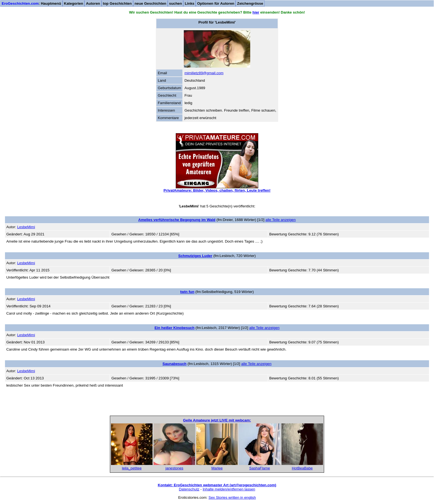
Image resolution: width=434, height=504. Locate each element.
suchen (176, 3)
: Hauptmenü (31, 3)
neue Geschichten (150, 3)
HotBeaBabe (302, 468)
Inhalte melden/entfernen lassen (229, 489)
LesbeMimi (26, 227)
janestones (174, 468)
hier (256, 12)
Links (189, 3)
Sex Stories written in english (232, 497)
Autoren (93, 3)
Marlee (217, 468)
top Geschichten (117, 3)
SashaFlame (260, 468)
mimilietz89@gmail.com (204, 73)
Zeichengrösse (250, 3)
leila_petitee (132, 468)
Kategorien (74, 3)
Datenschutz (189, 489)
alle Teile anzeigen (281, 220)
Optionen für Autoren (216, 3)
